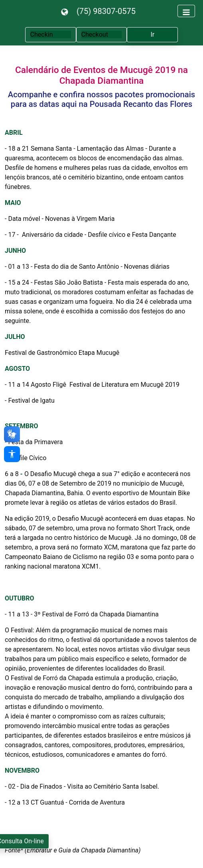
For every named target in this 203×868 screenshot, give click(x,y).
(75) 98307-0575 (106, 11)
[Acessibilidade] (12, 454)
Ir (153, 34)
